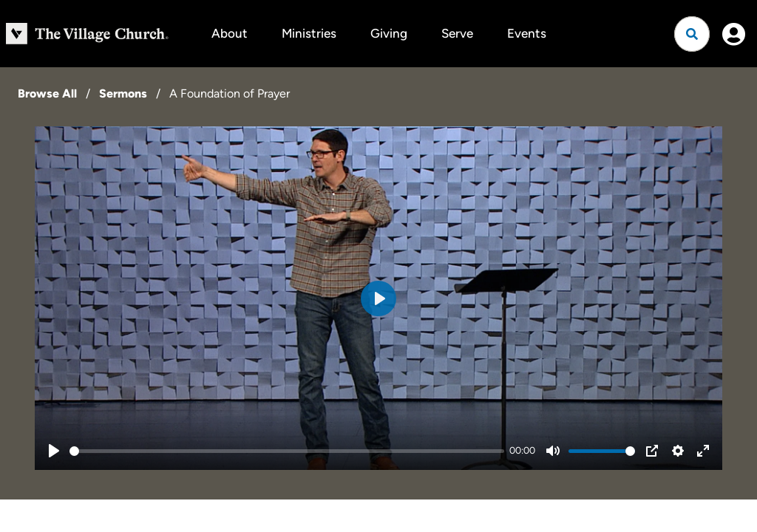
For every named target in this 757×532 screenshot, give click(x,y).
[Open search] (692, 34)
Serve (457, 33)
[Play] (54, 451)
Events (527, 33)
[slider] (287, 451)
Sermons (123, 93)
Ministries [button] (309, 33)
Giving (389, 33)
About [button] (230, 33)
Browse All (47, 93)
